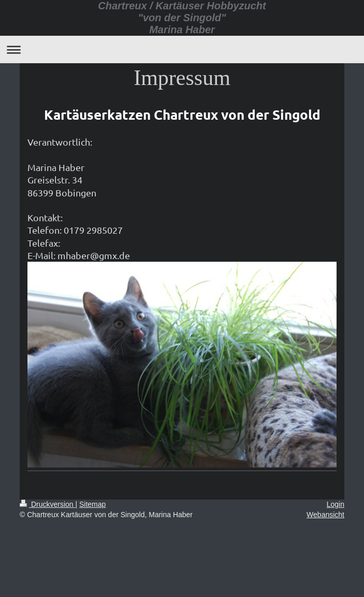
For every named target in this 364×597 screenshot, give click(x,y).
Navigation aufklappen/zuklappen (182, 49)
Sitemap (92, 504)
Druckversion (47, 504)
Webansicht (325, 515)
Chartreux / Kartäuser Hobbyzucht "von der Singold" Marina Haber (182, 18)
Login (336, 504)
